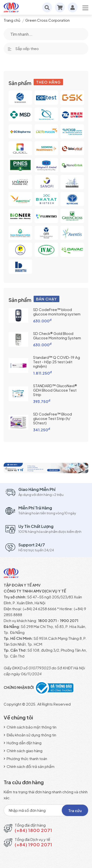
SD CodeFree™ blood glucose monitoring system (57, 312)
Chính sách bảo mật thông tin (30, 727)
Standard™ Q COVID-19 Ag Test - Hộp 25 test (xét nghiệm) (57, 362)
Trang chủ (12, 20)
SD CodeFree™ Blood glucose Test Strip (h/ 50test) (53, 418)
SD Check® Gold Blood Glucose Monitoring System (57, 336)
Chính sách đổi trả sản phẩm (29, 766)
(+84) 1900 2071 (33, 844)
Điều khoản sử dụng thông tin (30, 735)
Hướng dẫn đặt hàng (23, 743)
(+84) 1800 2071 (33, 830)
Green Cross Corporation (47, 20)
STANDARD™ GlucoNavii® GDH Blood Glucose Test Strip (55, 390)
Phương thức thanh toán (25, 758)
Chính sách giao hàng (23, 751)
